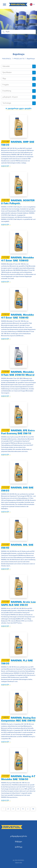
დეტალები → (6, 166)
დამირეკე (19, 847)
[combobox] (18, 66)
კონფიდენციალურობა (18, 836)
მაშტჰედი (18, 842)
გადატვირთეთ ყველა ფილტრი (19, 109)
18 (33, 809)
